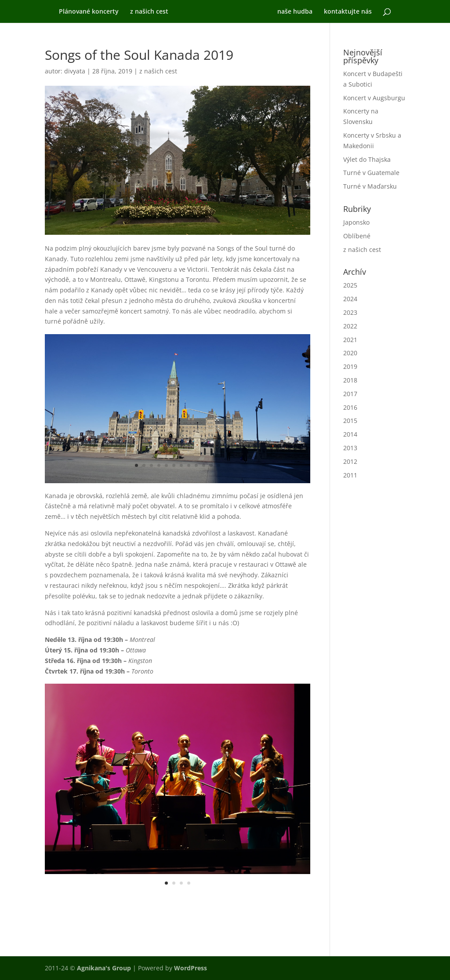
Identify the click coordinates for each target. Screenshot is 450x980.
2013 (350, 448)
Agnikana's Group (104, 968)
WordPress (191, 968)
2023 (350, 312)
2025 (350, 285)
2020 (350, 353)
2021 (350, 340)
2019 (350, 366)
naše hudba (300, 12)
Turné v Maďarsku (370, 186)
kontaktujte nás (353, 12)
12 (219, 465)
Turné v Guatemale (371, 173)
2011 (350, 475)
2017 (350, 394)
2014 (350, 434)
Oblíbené (357, 236)
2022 (350, 326)
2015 (350, 421)
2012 (350, 461)
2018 (350, 380)
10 (204, 465)
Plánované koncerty (84, 12)
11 (211, 465)
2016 (350, 407)
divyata (75, 71)
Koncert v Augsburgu (374, 98)
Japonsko (356, 222)
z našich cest (144, 12)
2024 (350, 299)
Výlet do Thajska (367, 159)
